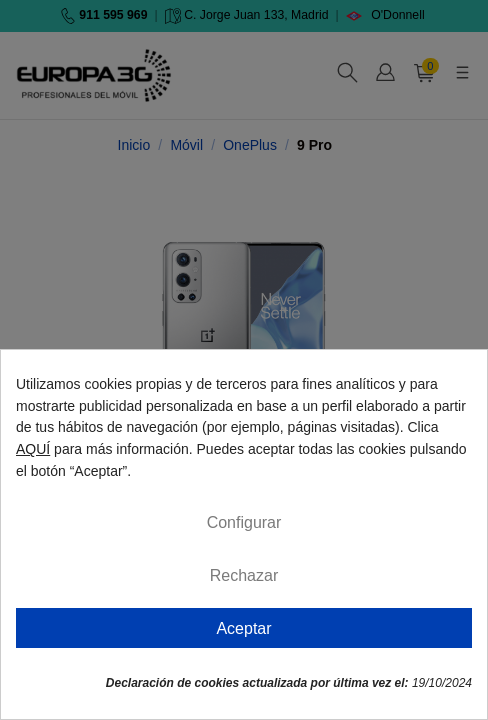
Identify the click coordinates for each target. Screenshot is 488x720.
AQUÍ (33, 449)
